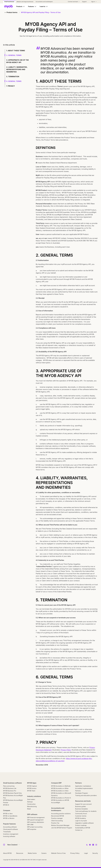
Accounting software (10, 827)
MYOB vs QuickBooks (10, 816)
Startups (30, 802)
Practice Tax (55, 823)
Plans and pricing (9, 786)
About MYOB (7, 853)
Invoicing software (9, 836)
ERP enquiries (32, 829)
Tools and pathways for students (86, 811)
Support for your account (83, 804)
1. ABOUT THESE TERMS (16, 51)
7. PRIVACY (11, 86)
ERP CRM (30, 825)
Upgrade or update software (84, 823)
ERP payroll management (35, 820)
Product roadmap (81, 825)
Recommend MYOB (58, 816)
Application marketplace (83, 786)
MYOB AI (6, 805)
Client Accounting (57, 821)
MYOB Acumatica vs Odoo (60, 791)
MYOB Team (31, 791)
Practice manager (57, 818)
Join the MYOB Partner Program (62, 828)
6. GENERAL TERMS (14, 81)
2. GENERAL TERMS (14, 55)
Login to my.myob (81, 821)
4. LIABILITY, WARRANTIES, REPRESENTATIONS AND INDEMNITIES (17, 69)
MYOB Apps (32, 783)
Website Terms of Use (58, 853)
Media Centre (32, 853)
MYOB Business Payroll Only (12, 793)
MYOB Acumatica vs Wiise (60, 788)
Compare (7, 810)
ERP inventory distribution (36, 822)
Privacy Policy (66, 750)
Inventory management (11, 834)
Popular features (9, 824)
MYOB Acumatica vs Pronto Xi (61, 798)
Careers (44, 853)
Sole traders (31, 799)
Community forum (81, 814)
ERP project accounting (35, 827)
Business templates (82, 809)
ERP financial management (36, 817)
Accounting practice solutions (61, 814)
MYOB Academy (81, 818)
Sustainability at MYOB (83, 828)
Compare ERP (56, 783)
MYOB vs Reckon (9, 818)
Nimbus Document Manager (60, 825)
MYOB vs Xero (8, 814)
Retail (29, 809)
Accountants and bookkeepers (58, 809)
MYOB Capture (32, 786)
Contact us (79, 830)
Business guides (81, 806)
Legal (86, 853)
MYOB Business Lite (10, 788)
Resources (20, 853)
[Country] (13, 845)
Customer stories (81, 816)
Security (95, 853)
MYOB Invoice (32, 788)
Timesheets (7, 832)
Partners (79, 783)
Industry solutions (34, 796)
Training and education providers (86, 795)
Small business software (12, 783)
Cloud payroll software (11, 829)
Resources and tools (83, 801)
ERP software (32, 814)
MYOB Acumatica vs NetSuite (61, 786)
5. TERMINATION (13, 77)
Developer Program (82, 793)
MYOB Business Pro (10, 791)
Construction (31, 804)
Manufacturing (32, 806)
